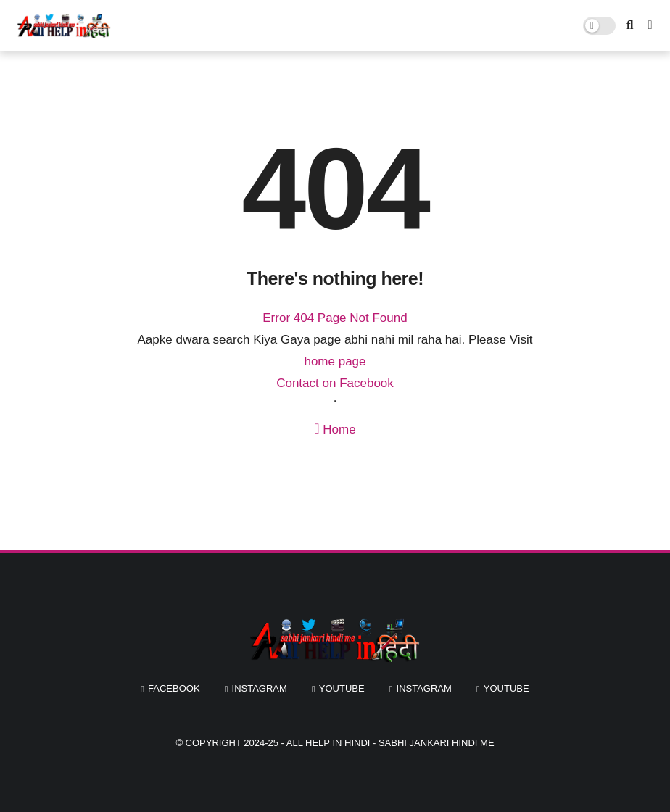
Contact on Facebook (335, 383)
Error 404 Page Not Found (335, 318)
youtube (342, 688)
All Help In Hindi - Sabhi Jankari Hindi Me (390, 743)
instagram (260, 688)
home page (335, 361)
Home (335, 429)
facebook (174, 688)
